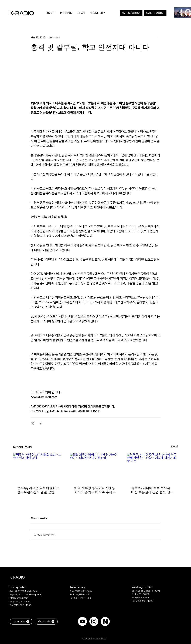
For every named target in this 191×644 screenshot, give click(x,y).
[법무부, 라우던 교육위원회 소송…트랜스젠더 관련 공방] (39, 467)
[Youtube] (82, 621)
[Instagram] (94, 621)
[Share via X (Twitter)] (32, 423)
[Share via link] (41, 423)
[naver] (105, 621)
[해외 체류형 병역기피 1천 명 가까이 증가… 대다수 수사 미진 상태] (95, 467)
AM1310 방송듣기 (155, 13)
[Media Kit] (46, 622)
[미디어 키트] (21, 622)
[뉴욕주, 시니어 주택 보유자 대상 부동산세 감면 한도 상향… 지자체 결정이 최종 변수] (152, 467)
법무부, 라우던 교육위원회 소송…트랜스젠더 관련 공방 (39, 490)
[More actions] (158, 38)
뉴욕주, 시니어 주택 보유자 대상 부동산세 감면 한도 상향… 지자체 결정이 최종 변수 (152, 490)
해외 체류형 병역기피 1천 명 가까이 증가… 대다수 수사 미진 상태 (95, 490)
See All (174, 447)
